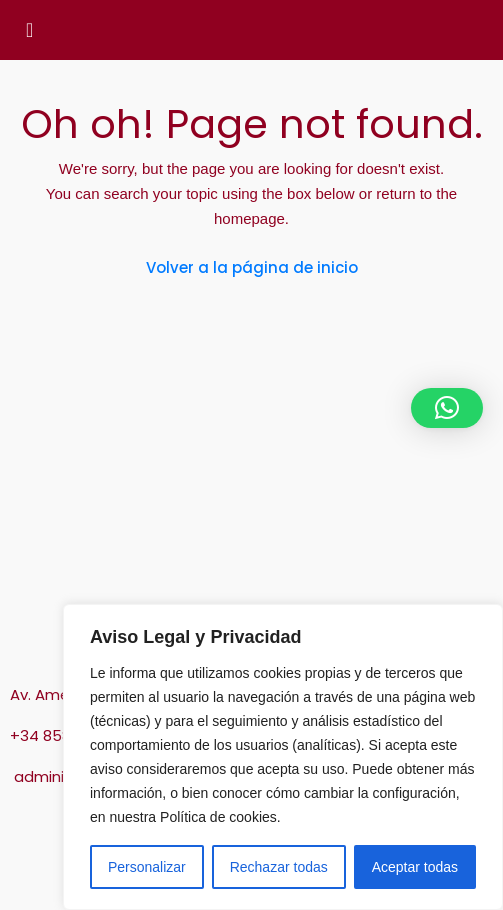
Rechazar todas (279, 867)
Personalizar (147, 867)
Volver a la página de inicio (252, 267)
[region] (283, 757)
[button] (447, 408)
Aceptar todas (415, 867)
